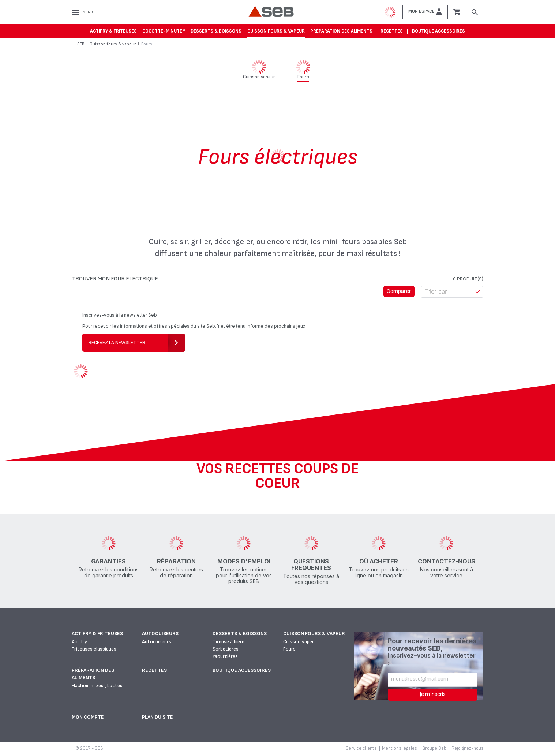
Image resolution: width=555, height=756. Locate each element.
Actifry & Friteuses (113, 31)
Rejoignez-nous (468, 748)
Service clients (361, 748)
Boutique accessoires (438, 31)
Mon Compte (88, 717)
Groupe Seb (434, 748)
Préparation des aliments (341, 31)
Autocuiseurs (160, 634)
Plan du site (157, 717)
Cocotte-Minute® (164, 31)
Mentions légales (400, 748)
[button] (425, 12)
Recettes (392, 31)
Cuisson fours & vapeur (276, 31)
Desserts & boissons (216, 31)
